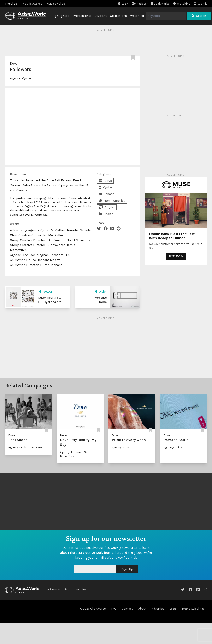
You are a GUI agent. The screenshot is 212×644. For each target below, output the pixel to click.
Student (101, 16)
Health (106, 214)
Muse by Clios (56, 4)
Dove (14, 63)
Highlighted (60, 16)
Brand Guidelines (193, 609)
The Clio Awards (32, 4)
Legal (173, 609)
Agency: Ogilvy (173, 448)
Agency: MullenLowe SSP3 (25, 448)
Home (102, 302)
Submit (200, 4)
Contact (127, 609)
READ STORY (176, 256)
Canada (107, 194)
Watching (182, 4)
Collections (118, 16)
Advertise (158, 609)
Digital (107, 207)
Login (123, 4)
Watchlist (137, 16)
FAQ (114, 609)
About (142, 609)
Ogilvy (27, 78)
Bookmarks (160, 4)
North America (112, 201)
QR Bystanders (50, 302)
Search (199, 16)
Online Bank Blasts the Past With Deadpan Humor (172, 236)
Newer (45, 291)
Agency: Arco (120, 448)
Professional (82, 16)
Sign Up (127, 569)
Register (140, 4)
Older (101, 291)
